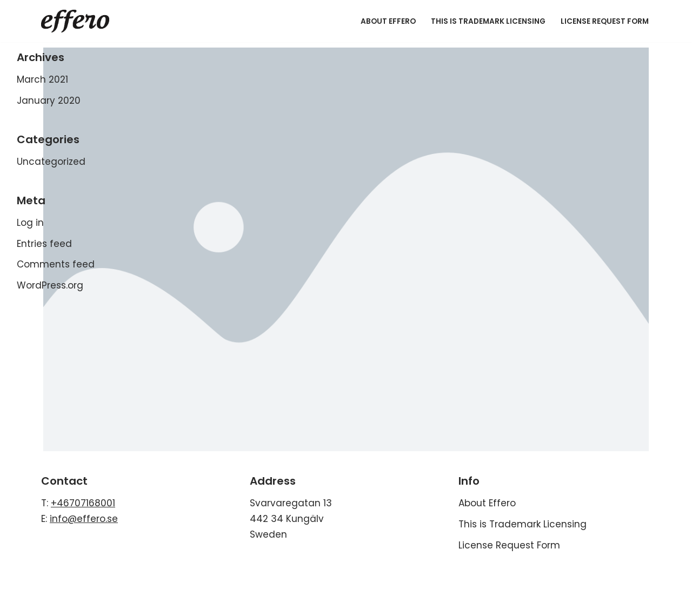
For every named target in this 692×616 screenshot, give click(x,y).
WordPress (122, 572)
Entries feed (44, 244)
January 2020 (49, 101)
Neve (20, 572)
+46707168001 (83, 503)
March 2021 (42, 79)
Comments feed (56, 264)
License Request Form (605, 21)
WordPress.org (50, 285)
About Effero (388, 21)
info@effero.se (84, 519)
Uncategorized (51, 162)
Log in (30, 223)
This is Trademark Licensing (488, 21)
